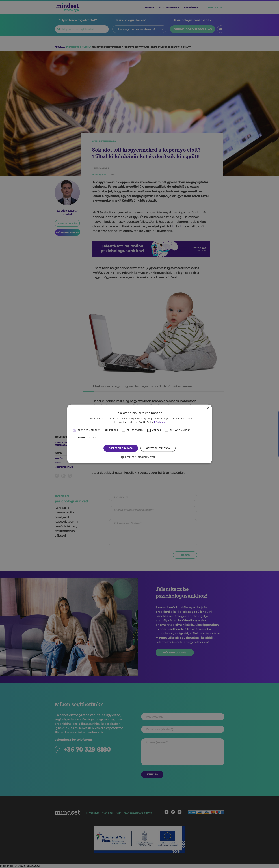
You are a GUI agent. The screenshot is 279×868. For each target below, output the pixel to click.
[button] (140, 457)
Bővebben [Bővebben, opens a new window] (160, 422)
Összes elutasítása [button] (158, 448)
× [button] (208, 408)
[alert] (139, 434)
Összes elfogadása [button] (121, 448)
